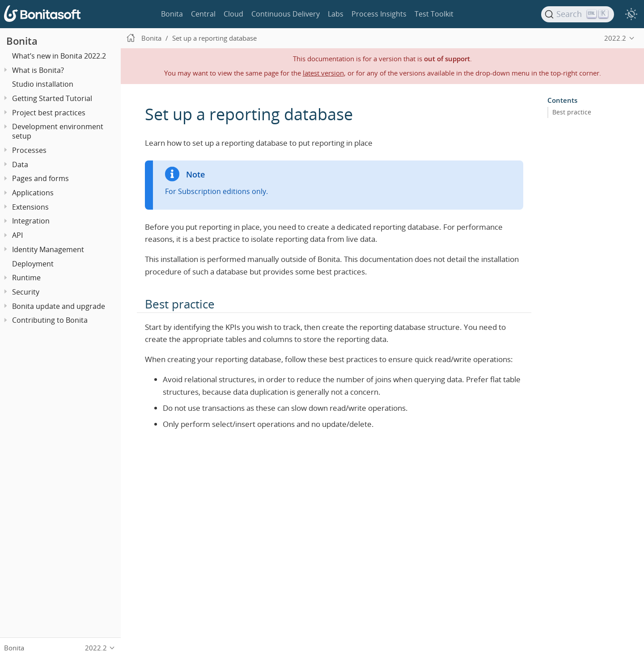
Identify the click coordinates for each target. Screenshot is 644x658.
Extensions (30, 207)
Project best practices (49, 113)
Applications (33, 193)
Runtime (26, 278)
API (17, 235)
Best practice (572, 112)
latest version (323, 73)
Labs (336, 14)
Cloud (233, 14)
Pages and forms (40, 178)
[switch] (631, 14)
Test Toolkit (434, 14)
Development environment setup (58, 131)
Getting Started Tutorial (52, 98)
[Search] (578, 14)
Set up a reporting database (214, 38)
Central (203, 14)
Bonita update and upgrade (59, 306)
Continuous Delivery (286, 14)
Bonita (172, 14)
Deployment (33, 264)
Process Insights (379, 14)
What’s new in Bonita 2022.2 (59, 56)
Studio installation (43, 84)
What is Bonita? (38, 70)
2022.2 (615, 38)
